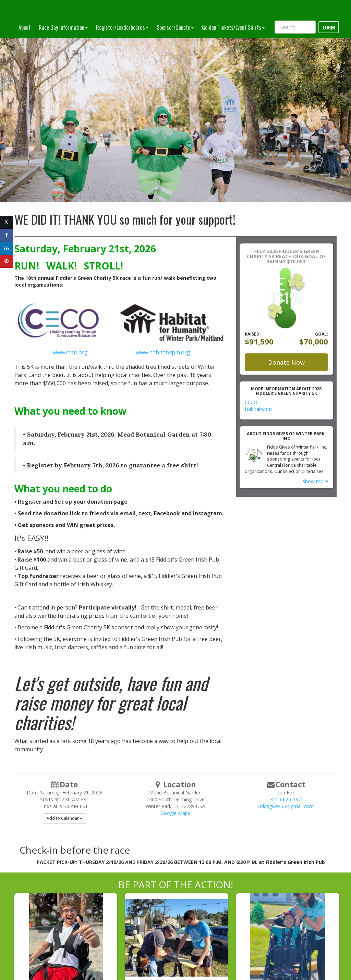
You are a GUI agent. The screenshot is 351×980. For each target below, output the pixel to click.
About (25, 27)
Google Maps (175, 813)
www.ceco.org (71, 352)
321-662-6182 (286, 799)
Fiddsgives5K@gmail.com (286, 806)
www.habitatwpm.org (163, 352)
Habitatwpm (258, 409)
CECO (251, 402)
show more (315, 481)
